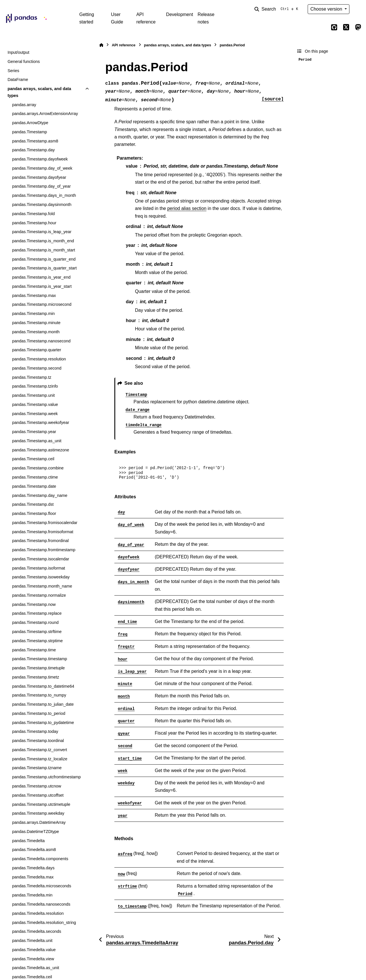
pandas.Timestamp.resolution (39, 359)
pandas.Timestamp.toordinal (38, 741)
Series (13, 71)
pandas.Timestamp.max (34, 295)
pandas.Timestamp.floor (34, 513)
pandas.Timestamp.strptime (37, 641)
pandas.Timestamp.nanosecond (41, 341)
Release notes (206, 18)
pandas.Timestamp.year (34, 432)
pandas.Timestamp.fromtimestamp (44, 550)
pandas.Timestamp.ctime (35, 477)
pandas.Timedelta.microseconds (42, 886)
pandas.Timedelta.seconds (36, 931)
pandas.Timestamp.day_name (40, 495)
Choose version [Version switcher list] (327, 9)
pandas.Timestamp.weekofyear (40, 422)
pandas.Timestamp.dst (33, 504)
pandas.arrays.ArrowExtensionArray (45, 114)
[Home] (101, 45)
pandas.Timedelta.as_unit (35, 968)
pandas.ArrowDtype (30, 123)
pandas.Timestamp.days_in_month (44, 195)
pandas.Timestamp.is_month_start (43, 250)
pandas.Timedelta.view (33, 959)
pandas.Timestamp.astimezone (40, 450)
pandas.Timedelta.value (34, 950)
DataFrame (18, 80)
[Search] (277, 9)
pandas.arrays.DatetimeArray (39, 822)
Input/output (18, 52)
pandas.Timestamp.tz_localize (40, 759)
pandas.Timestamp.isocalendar (40, 559)
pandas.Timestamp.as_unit (37, 441)
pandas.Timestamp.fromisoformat (43, 532)
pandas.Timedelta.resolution (38, 913)
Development (180, 14)
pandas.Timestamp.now (34, 604)
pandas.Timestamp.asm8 (35, 141)
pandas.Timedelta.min (32, 895)
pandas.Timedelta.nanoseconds (41, 904)
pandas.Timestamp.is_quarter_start (44, 268)
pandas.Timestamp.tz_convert (39, 750)
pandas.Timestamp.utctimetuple (41, 804)
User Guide (117, 18)
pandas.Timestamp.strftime (37, 632)
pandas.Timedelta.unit (32, 941)
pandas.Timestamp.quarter (36, 350)
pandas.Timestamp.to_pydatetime (43, 723)
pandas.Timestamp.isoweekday (41, 577)
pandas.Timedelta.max (33, 877)
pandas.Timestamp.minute (36, 323)
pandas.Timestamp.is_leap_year (42, 232)
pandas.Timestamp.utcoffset (38, 795)
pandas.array (24, 105)
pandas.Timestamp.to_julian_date (43, 704)
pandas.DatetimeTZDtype (35, 832)
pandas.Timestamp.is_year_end (41, 277)
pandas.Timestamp (29, 132)
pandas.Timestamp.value (35, 404)
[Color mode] (358, 9)
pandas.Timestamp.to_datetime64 (43, 686)
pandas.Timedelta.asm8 (34, 850)
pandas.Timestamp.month (36, 332)
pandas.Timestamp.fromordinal (40, 541)
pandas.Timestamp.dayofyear (39, 177)
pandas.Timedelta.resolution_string (44, 923)
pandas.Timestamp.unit (33, 395)
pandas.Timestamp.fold (33, 214)
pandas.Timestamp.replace (37, 613)
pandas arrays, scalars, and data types (39, 92)
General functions (24, 62)
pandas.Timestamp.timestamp (39, 659)
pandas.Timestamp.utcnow (36, 786)
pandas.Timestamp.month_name (42, 586)
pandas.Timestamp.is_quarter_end (44, 259)
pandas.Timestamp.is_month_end (43, 241)
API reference (146, 18)
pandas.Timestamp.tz (32, 377)
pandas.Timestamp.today (35, 731)
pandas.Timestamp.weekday (38, 813)
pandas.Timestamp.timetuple (38, 668)
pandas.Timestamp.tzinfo (35, 386)
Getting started (87, 18)
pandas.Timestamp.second (37, 368)
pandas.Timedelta (28, 841)
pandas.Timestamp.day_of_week (42, 168)
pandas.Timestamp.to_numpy (39, 695)
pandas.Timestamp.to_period (39, 713)
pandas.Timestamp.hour (34, 223)
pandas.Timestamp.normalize (39, 595)
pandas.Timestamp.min (33, 314)
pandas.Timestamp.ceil (33, 459)
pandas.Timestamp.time (34, 650)
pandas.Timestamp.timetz (35, 677)
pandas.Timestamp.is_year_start (42, 286)
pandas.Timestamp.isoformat (38, 568)
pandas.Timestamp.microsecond (42, 304)
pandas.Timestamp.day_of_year (41, 186)
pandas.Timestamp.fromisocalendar (45, 523)
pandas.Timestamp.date (34, 486)
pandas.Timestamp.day (33, 150)
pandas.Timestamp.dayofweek (40, 159)
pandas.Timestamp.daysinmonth (42, 205)
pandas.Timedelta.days (33, 868)
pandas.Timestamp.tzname (37, 768)
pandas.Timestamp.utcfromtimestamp (46, 777)
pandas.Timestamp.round (35, 622)
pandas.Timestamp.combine (38, 468)
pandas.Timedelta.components (40, 859)
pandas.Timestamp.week (35, 414)
